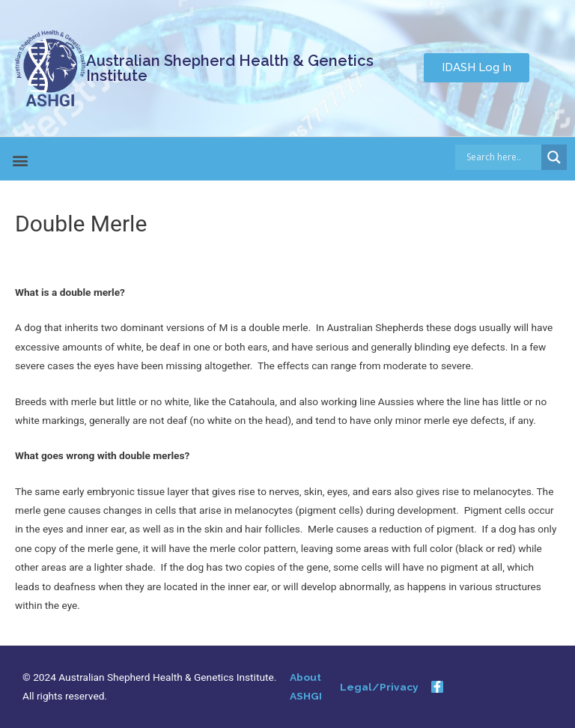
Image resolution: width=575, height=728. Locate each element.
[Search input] (502, 157)
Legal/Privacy (379, 687)
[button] (477, 68)
